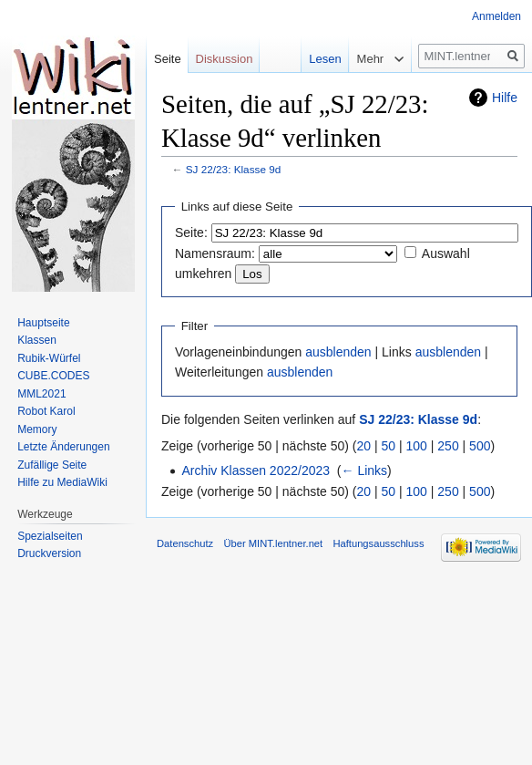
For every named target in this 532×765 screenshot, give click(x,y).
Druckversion (49, 553)
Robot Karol (46, 411)
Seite (168, 59)
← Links (365, 470)
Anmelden (496, 16)
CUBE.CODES (53, 376)
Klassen (37, 340)
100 (417, 446)
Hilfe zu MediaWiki (62, 482)
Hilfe (505, 98)
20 (364, 446)
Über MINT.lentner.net (273, 543)
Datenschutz (185, 543)
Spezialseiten (50, 536)
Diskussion (225, 59)
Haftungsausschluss (378, 543)
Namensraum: (215, 253)
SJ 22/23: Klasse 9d (234, 169)
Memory (37, 429)
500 (480, 446)
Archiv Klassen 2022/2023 (256, 470)
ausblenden (338, 352)
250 (448, 446)
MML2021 (41, 394)
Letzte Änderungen (63, 447)
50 (389, 446)
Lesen (313, 59)
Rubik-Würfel (49, 358)
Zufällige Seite (52, 465)
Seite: (191, 233)
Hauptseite (43, 323)
